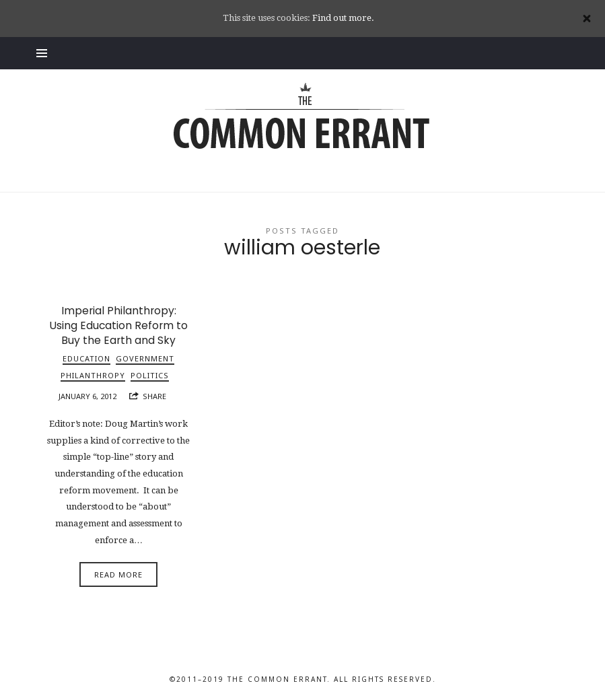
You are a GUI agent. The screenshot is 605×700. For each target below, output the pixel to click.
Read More (118, 574)
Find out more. (343, 18)
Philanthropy (93, 375)
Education (86, 358)
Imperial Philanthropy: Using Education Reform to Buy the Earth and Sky (119, 325)
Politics (150, 375)
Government (145, 358)
